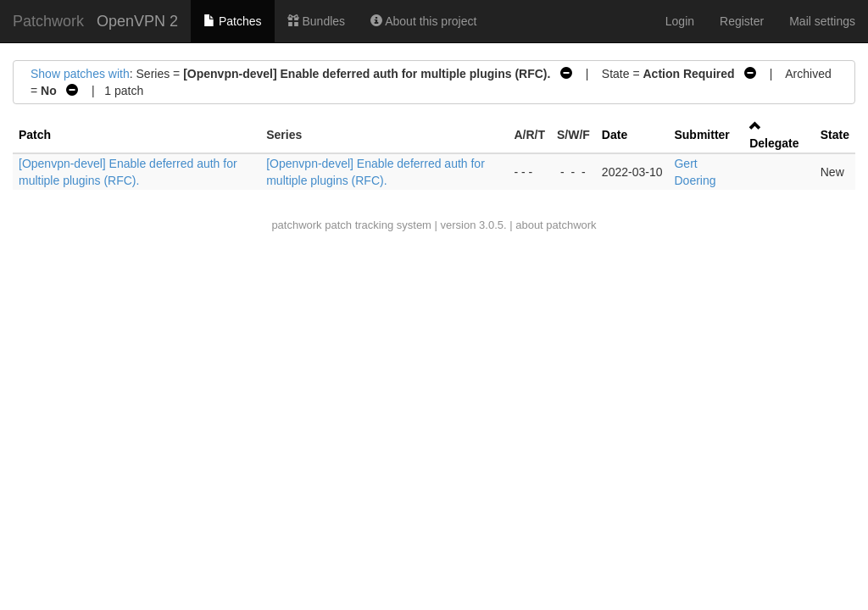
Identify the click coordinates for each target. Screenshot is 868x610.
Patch (35, 135)
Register (742, 21)
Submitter (701, 135)
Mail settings (822, 21)
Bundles (316, 21)
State (835, 135)
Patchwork (48, 21)
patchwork (296, 225)
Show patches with (80, 74)
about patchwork (556, 225)
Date (615, 135)
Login (680, 21)
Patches (232, 21)
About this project (423, 21)
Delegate (774, 143)
